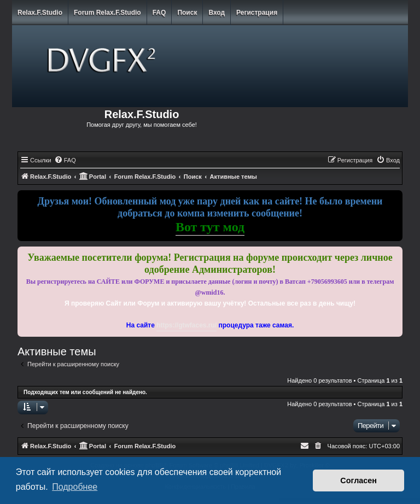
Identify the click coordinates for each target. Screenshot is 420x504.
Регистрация (257, 13)
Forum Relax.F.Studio (107, 13)
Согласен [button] (358, 480)
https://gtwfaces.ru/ (186, 325)
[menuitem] (65, 160)
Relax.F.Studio (40, 13)
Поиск (187, 13)
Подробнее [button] (75, 487)
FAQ (159, 13)
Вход (217, 13)
